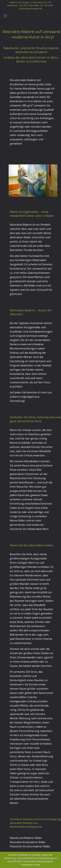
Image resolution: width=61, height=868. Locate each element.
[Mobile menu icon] (5, 16)
